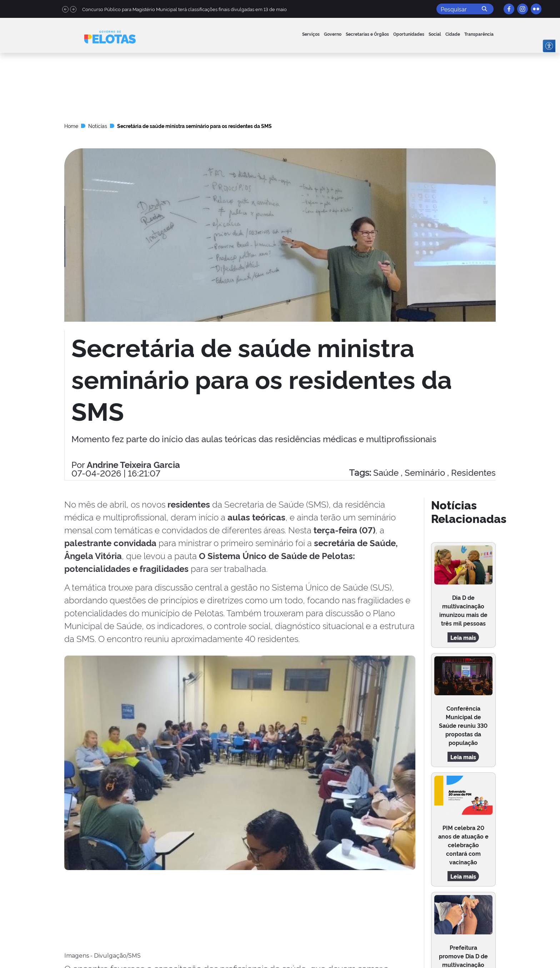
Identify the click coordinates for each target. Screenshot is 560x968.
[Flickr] (536, 9)
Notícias (98, 126)
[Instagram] (522, 9)
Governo (333, 34)
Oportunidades (409, 34)
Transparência (479, 34)
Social (435, 34)
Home (71, 126)
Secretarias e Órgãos (367, 34)
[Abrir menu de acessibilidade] (549, 46)
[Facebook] (509, 9)
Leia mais (463, 637)
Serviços (311, 34)
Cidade (453, 34)
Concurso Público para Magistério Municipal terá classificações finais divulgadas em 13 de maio (184, 9)
